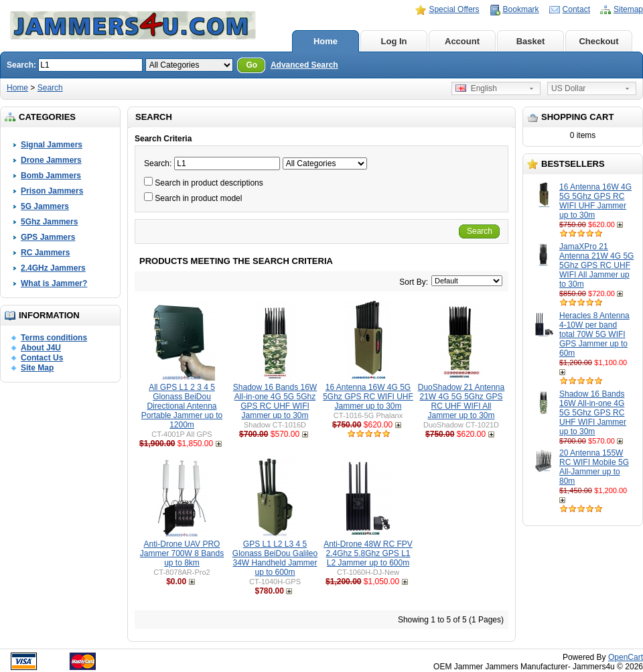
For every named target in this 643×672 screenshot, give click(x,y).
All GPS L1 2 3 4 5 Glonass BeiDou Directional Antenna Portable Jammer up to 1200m (182, 406)
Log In (394, 41)
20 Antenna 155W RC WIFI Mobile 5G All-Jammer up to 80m (594, 467)
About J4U (41, 348)
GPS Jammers (48, 237)
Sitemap (628, 9)
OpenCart (626, 657)
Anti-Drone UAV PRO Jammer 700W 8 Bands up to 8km (182, 553)
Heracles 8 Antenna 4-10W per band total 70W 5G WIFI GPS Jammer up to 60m (594, 334)
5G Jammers (45, 206)
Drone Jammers (51, 160)
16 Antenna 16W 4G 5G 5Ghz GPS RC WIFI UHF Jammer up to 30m (595, 201)
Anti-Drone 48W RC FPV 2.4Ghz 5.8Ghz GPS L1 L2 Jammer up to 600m (368, 553)
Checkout (598, 41)
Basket (531, 41)
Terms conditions (54, 338)
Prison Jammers (52, 191)
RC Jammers (45, 253)
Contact (576, 9)
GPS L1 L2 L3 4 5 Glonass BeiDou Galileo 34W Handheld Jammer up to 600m (275, 558)
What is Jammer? (54, 283)
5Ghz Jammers (49, 222)
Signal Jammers (52, 145)
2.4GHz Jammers (53, 268)
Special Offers (454, 9)
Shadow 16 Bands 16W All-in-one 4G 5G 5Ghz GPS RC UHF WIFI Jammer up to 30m (593, 413)
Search (50, 88)
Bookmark (521, 9)
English (476, 88)
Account (462, 41)
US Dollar (568, 88)
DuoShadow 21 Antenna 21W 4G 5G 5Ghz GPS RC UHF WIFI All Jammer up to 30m (461, 401)
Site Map (37, 368)
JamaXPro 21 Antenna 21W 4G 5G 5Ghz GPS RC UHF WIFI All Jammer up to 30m (596, 265)
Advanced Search (304, 65)
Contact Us (42, 358)
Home (326, 41)
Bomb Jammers (51, 176)
